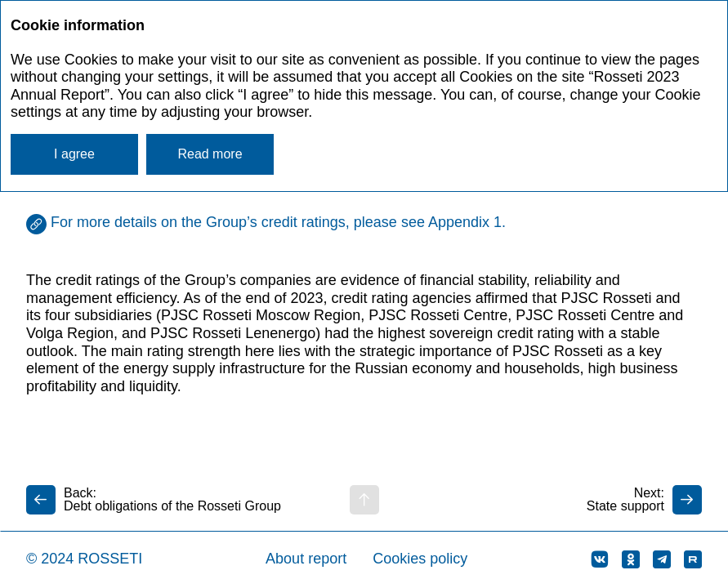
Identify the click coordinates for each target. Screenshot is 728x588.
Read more (210, 154)
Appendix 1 (465, 222)
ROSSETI (110, 559)
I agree (74, 154)
